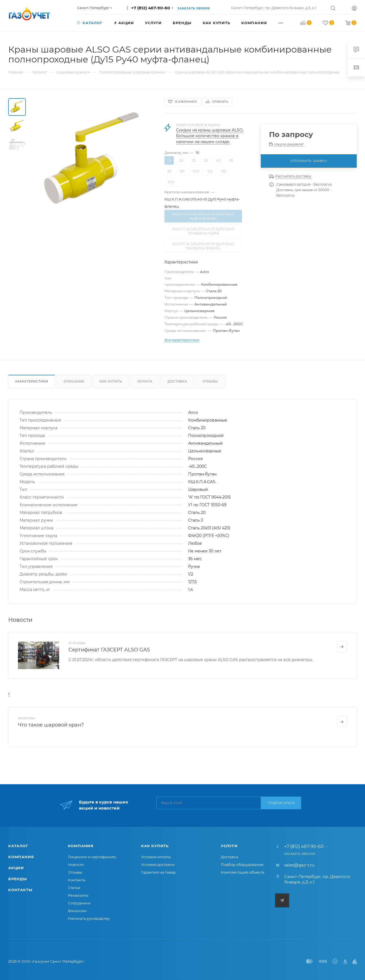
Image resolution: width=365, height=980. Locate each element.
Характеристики (32, 381)
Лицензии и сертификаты (92, 857)
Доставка (177, 381)
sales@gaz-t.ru (299, 865)
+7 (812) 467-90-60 (151, 8)
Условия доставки (158, 865)
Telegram (282, 900)
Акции (16, 868)
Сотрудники (79, 903)
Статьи (74, 888)
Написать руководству (89, 918)
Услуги (229, 846)
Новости (76, 865)
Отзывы (210, 381)
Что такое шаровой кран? (51, 725)
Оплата (145, 381)
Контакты (20, 890)
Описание (74, 381)
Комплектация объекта (243, 872)
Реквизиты (78, 895)
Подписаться (282, 803)
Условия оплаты (156, 857)
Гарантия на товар (158, 872)
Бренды (18, 879)
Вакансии (77, 911)
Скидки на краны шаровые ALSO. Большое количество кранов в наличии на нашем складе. (210, 136)
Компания (21, 857)
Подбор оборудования (242, 865)
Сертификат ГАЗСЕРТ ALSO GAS (109, 650)
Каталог (18, 846)
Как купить (111, 381)
